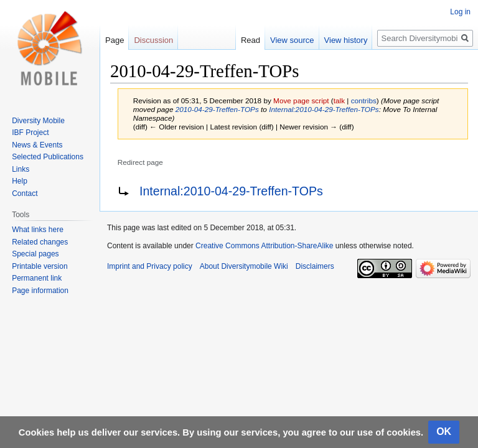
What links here (38, 230)
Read (251, 40)
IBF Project (30, 133)
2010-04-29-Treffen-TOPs (217, 109)
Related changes (40, 242)
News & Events (37, 145)
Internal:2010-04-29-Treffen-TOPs (324, 109)
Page (115, 40)
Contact (25, 194)
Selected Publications (48, 157)
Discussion (153, 40)
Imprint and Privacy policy (150, 266)
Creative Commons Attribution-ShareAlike (264, 246)
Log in (460, 12)
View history (346, 40)
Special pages (35, 254)
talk (339, 100)
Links (21, 169)
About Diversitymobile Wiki (244, 266)
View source (292, 40)
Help (20, 181)
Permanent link (37, 278)
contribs (364, 100)
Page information (40, 291)
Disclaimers (315, 266)
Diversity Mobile (38, 121)
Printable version (40, 266)
